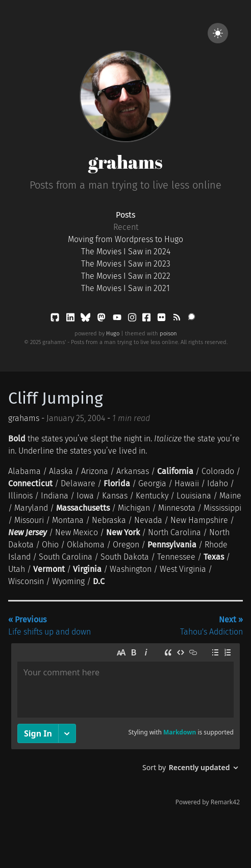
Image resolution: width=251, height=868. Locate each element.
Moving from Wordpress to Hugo (125, 239)
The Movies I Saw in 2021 (125, 288)
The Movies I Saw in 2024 (126, 252)
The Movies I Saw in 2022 (126, 276)
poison (168, 334)
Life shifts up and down (49, 626)
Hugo (113, 334)
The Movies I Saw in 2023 (126, 264)
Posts (125, 215)
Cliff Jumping (56, 398)
